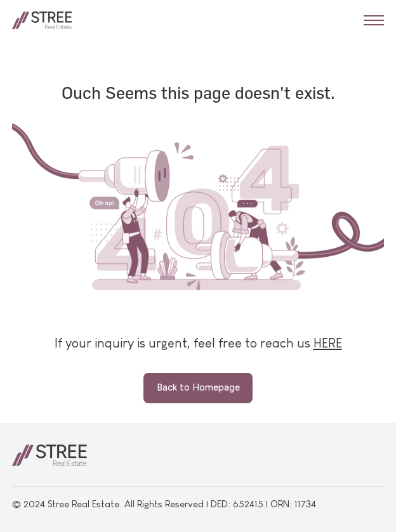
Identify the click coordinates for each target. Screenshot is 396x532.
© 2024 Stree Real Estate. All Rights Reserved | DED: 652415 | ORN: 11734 (164, 504)
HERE (328, 343)
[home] (43, 20)
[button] (374, 20)
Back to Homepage (198, 387)
